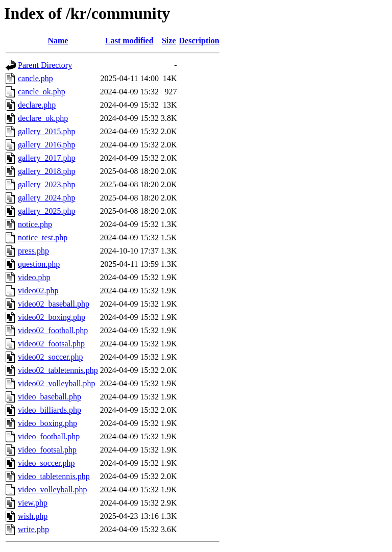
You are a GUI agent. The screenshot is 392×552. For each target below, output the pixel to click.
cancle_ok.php (42, 92)
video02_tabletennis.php (58, 370)
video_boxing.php (47, 423)
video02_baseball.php (54, 304)
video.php (34, 277)
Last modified (129, 41)
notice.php (35, 224)
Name (58, 41)
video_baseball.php (50, 397)
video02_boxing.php (52, 317)
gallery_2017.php (46, 158)
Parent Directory (45, 65)
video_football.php (49, 436)
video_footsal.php (47, 450)
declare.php (37, 105)
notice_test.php (43, 237)
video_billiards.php (50, 410)
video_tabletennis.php (54, 476)
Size (169, 41)
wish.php (33, 516)
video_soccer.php (46, 463)
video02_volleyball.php (57, 383)
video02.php (38, 291)
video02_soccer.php (51, 357)
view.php (33, 503)
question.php (39, 264)
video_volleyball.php (53, 490)
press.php (33, 251)
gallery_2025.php (46, 211)
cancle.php (35, 78)
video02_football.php (53, 330)
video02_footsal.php (51, 344)
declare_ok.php (43, 118)
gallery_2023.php (46, 184)
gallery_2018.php (46, 171)
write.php (33, 529)
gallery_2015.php (46, 131)
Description (199, 41)
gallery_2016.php (46, 145)
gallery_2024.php (46, 198)
